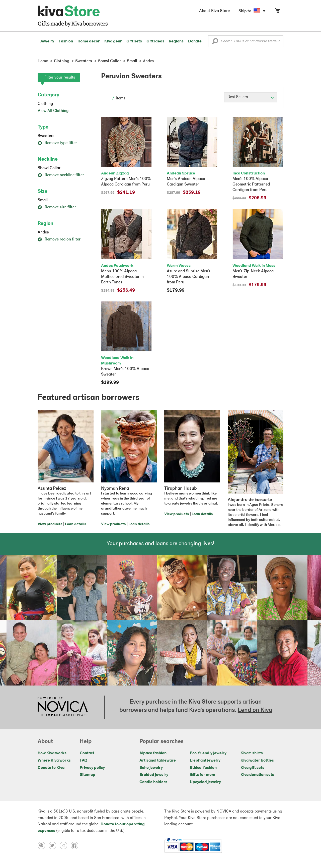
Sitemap (88, 775)
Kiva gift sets (252, 768)
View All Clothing (53, 111)
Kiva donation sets (257, 775)
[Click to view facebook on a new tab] (76, 845)
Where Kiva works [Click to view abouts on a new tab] (54, 761)
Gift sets (134, 41)
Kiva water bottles (257, 761)
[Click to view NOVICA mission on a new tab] (63, 707)
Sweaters (46, 136)
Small (43, 200)
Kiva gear (113, 41)
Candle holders (153, 782)
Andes (43, 232)
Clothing (45, 104)
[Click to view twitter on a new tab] (54, 845)
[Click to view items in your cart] (277, 12)
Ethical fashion (203, 768)
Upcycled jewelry (205, 782)
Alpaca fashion (153, 753)
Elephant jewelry (205, 761)
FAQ (84, 761)
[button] (215, 42)
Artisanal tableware (158, 761)
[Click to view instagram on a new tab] (65, 845)
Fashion (66, 41)
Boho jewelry (151, 768)
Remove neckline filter (61, 175)
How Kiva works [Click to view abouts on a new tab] (52, 753)
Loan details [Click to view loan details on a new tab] (75, 524)
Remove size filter (57, 207)
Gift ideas (155, 41)
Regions (176, 41)
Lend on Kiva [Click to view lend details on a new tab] (255, 710)
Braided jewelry (154, 775)
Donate (195, 41)
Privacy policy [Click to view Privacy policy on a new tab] (92, 768)
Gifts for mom (203, 775)
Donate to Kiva (51, 768)
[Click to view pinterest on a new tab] (43, 845)
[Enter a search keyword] (246, 41)
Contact (87, 753)
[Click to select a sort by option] (251, 97)
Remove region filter (59, 239)
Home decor (89, 41)
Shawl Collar (49, 168)
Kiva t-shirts (252, 753)
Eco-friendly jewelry (208, 753)
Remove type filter (57, 143)
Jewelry (47, 41)
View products (50, 524)
